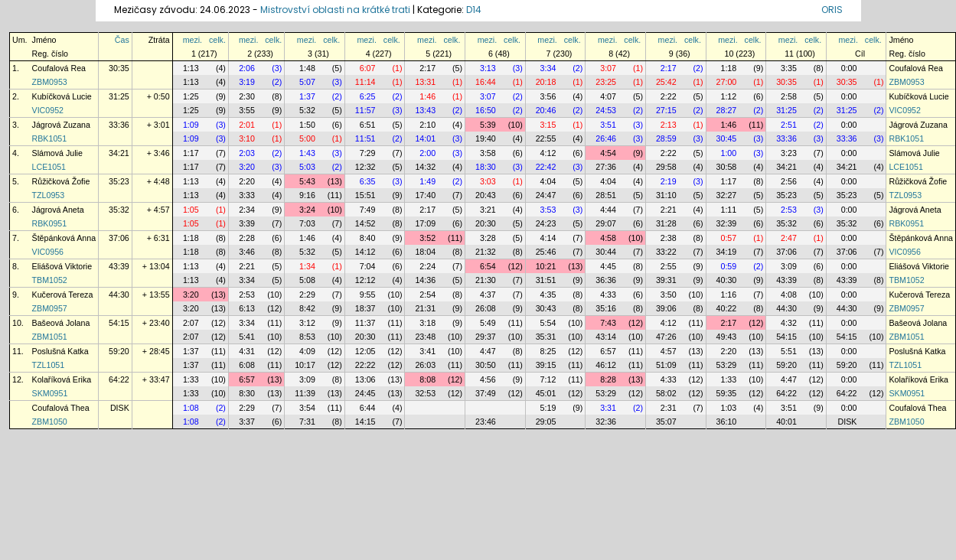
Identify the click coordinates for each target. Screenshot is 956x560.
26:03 (425, 365)
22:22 (365, 365)
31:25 (119, 96)
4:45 (608, 266)
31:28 (666, 223)
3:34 (548, 68)
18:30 (486, 167)
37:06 (119, 238)
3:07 (608, 68)
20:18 (546, 82)
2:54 (427, 295)
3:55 (247, 110)
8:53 (307, 337)
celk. (217, 40)
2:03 (247, 153)
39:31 (666, 280)
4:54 (608, 153)
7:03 (307, 223)
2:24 (427, 266)
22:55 (546, 138)
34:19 (727, 252)
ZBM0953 (50, 82)
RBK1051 (50, 138)
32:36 (606, 422)
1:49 (427, 181)
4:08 (789, 295)
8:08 (427, 379)
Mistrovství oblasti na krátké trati (335, 10)
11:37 (365, 323)
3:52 (427, 238)
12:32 (365, 167)
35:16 (606, 308)
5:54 (548, 323)
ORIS (832, 10)
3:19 (247, 82)
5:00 (307, 138)
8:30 (247, 393)
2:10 (427, 125)
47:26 (666, 337)
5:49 (488, 323)
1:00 (728, 153)
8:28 (608, 379)
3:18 (427, 323)
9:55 (368, 295)
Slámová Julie (57, 153)
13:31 (425, 82)
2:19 (669, 181)
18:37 (365, 308)
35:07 (666, 422)
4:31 (247, 351)
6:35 (368, 181)
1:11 (728, 210)
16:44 (486, 82)
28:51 (606, 195)
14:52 (365, 223)
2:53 (789, 210)
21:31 (425, 308)
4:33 (608, 295)
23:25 (606, 82)
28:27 (727, 110)
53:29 (727, 365)
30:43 (546, 308)
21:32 (486, 252)
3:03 (488, 181)
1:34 (307, 266)
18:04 (425, 252)
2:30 (247, 96)
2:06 (247, 68)
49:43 (727, 337)
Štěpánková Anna (64, 238)
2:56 (789, 181)
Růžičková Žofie (61, 181)
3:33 (247, 195)
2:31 (669, 408)
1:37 (307, 96)
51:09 (666, 365)
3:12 (307, 323)
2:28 (247, 238)
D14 (474, 10)
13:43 (425, 110)
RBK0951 (50, 223)
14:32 (425, 167)
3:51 (608, 125)
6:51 (368, 125)
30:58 (727, 167)
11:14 (365, 82)
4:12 (548, 153)
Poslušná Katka (60, 351)
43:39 (119, 266)
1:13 (191, 68)
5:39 (488, 125)
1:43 (307, 153)
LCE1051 (49, 167)
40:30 (727, 280)
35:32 (119, 210)
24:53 (606, 110)
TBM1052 (50, 280)
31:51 (546, 280)
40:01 (786, 422)
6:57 (608, 351)
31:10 (666, 195)
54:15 (119, 323)
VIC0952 (48, 110)
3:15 (548, 125)
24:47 (546, 195)
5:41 (247, 337)
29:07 (606, 223)
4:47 (488, 351)
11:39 (305, 393)
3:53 (548, 210)
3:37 (247, 422)
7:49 (368, 210)
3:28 (488, 238)
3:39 (247, 223)
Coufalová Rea (59, 68)
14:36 (425, 280)
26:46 (606, 138)
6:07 (368, 68)
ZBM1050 (50, 422)
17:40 (425, 195)
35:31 (546, 337)
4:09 (307, 351)
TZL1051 (49, 365)
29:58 (666, 167)
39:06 (666, 308)
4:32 (789, 323)
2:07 (191, 323)
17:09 (425, 223)
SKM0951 (50, 393)
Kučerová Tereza (63, 295)
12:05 (365, 351)
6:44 (368, 408)
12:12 (365, 280)
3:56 (548, 96)
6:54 (488, 266)
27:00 (727, 82)
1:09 (191, 125)
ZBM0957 (50, 308)
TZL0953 (49, 195)
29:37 (486, 337)
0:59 (728, 266)
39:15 (546, 365)
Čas (122, 40)
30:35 (119, 68)
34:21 (119, 153)
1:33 (191, 379)
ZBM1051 (50, 337)
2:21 (669, 210)
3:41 (427, 351)
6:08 (247, 365)
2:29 (307, 295)
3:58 (488, 153)
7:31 (307, 422)
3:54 (307, 408)
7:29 (368, 153)
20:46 (546, 110)
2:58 (789, 96)
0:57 (728, 238)
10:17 (305, 365)
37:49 (486, 393)
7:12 (548, 379)
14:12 (365, 252)
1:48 (307, 68)
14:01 (425, 138)
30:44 (606, 252)
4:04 (548, 181)
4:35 (548, 295)
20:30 (486, 223)
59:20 (119, 351)
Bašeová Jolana (61, 323)
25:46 (546, 252)
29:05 (546, 422)
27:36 (606, 167)
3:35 (789, 68)
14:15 (365, 422)
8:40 (368, 238)
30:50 (486, 365)
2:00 (427, 153)
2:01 (247, 125)
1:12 (728, 96)
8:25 (548, 351)
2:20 (247, 181)
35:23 (119, 181)
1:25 (191, 96)
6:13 (247, 308)
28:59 (666, 138)
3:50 (669, 295)
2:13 (669, 125)
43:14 (606, 337)
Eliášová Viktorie (62, 266)
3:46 (247, 252)
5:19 (548, 408)
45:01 (546, 393)
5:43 (307, 181)
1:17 (191, 153)
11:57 (365, 110)
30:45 (727, 138)
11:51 (365, 138)
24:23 (546, 223)
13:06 (365, 379)
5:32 (307, 110)
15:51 (365, 195)
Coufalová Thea (61, 408)
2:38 (669, 238)
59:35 (727, 393)
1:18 (728, 68)
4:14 (548, 238)
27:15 (666, 110)
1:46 (427, 96)
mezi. (193, 40)
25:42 (666, 82)
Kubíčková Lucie (62, 96)
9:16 (307, 195)
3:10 (247, 138)
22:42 (546, 167)
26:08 (486, 308)
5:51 (789, 351)
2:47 (789, 238)
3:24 (307, 210)
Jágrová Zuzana (61, 125)
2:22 (669, 96)
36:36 (606, 280)
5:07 (307, 82)
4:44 (608, 210)
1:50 (307, 125)
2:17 (427, 68)
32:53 (425, 393)
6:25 (368, 96)
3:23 (789, 153)
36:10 (727, 422)
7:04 (368, 266)
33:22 (666, 252)
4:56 (488, 379)
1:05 (191, 210)
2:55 (669, 266)
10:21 (546, 266)
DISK (120, 408)
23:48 (425, 337)
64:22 (119, 379)
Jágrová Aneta (58, 210)
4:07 (608, 96)
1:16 (728, 295)
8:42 (307, 308)
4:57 (669, 351)
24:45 (365, 393)
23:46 (486, 422)
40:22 (727, 308)
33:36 (119, 125)
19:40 (486, 138)
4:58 (608, 238)
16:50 (486, 110)
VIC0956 (48, 252)
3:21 (488, 210)
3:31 (608, 408)
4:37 (488, 295)
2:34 (247, 210)
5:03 (307, 167)
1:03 (728, 408)
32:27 (727, 195)
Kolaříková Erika (62, 379)
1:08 (191, 408)
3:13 (488, 68)
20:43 (486, 195)
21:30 (486, 280)
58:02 (666, 393)
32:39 (727, 223)
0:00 (849, 68)
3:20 (247, 167)
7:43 (608, 323)
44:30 (119, 295)
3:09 (789, 266)
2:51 (789, 125)
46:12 (606, 365)
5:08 (307, 280)
